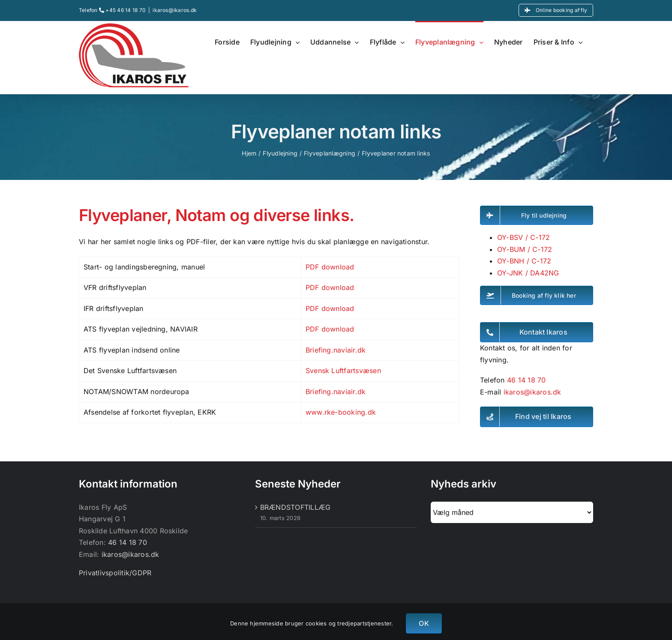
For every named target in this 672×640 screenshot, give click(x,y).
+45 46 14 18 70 (122, 10)
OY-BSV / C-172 (523, 237)
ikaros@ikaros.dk (175, 10)
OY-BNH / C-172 (524, 261)
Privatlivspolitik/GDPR (115, 573)
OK (424, 623)
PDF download (330, 267)
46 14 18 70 (526, 380)
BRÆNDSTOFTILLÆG (295, 507)
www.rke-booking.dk (341, 412)
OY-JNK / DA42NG (528, 273)
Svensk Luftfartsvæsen (343, 371)
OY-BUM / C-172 (525, 249)
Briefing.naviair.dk (336, 350)
